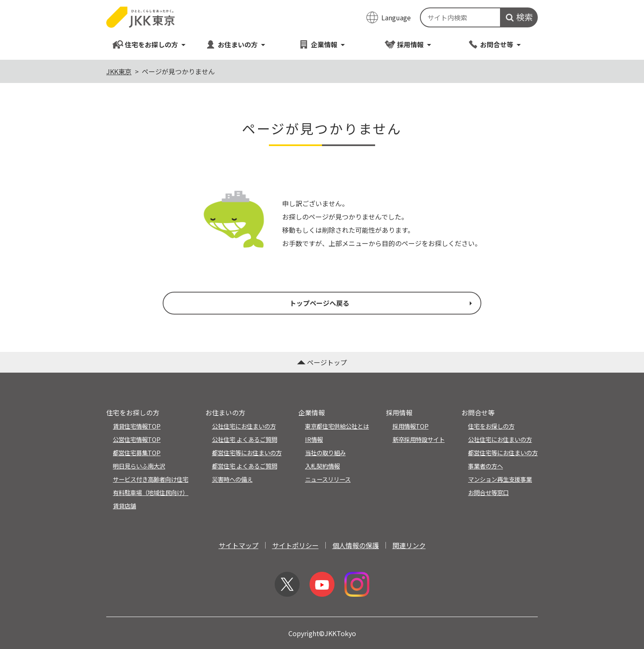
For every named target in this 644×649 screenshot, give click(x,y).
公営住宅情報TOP (137, 439)
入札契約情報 (322, 466)
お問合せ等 (494, 44)
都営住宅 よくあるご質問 (245, 466)
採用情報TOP (411, 426)
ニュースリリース (328, 479)
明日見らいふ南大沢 (139, 466)
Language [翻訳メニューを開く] (396, 17)
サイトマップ (239, 545)
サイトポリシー (295, 545)
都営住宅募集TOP (137, 453)
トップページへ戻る (382, 303)
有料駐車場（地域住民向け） (151, 492)
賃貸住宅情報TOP (137, 426)
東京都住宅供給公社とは (337, 426)
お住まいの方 (235, 44)
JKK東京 (119, 71)
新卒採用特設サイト (419, 439)
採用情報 (408, 44)
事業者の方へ (485, 466)
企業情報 (322, 44)
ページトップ (322, 362)
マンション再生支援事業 (500, 479)
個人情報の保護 (356, 545)
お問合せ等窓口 (488, 492)
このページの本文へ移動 (322, 1)
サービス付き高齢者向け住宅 (151, 479)
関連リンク (409, 545)
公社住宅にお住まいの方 (244, 426)
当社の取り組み (325, 453)
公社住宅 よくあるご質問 (245, 439)
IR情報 (314, 439)
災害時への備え (232, 479)
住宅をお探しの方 (149, 44)
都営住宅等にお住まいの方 (247, 453)
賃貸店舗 (124, 506)
